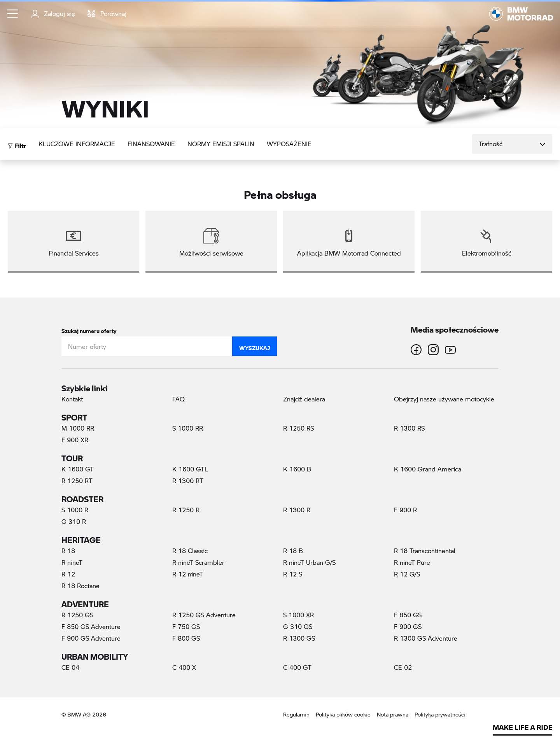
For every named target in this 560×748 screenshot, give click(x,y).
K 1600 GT (78, 469)
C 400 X (184, 667)
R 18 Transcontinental (425, 551)
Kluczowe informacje (77, 144)
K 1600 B (297, 469)
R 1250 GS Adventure (204, 615)
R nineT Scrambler (198, 562)
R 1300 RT (188, 481)
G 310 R (74, 521)
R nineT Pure (412, 562)
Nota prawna (393, 714)
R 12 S (293, 574)
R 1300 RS (409, 428)
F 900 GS (408, 626)
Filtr (17, 144)
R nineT (72, 562)
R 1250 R (186, 510)
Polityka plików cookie (343, 714)
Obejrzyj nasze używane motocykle (444, 399)
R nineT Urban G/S (309, 562)
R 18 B (293, 551)
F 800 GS (186, 638)
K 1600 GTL (190, 469)
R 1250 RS (298, 428)
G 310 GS (298, 626)
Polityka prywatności (440, 714)
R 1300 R (297, 510)
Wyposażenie (289, 144)
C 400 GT (297, 667)
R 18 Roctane (80, 586)
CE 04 (70, 667)
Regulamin (296, 714)
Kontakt (72, 399)
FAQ (178, 399)
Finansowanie (151, 144)
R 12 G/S (407, 574)
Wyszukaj (255, 346)
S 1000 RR (188, 428)
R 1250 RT (77, 481)
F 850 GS (408, 615)
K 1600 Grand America (428, 469)
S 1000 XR (298, 615)
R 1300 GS (299, 638)
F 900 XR (75, 440)
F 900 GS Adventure (91, 638)
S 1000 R (75, 510)
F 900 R (405, 510)
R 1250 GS (77, 615)
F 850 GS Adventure (91, 626)
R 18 (68, 551)
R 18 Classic (190, 551)
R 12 (68, 574)
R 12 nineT (188, 574)
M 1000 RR (78, 428)
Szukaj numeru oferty (89, 329)
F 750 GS (186, 626)
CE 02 (403, 667)
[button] (13, 14)
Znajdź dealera (304, 399)
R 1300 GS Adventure (426, 638)
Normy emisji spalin (221, 144)
